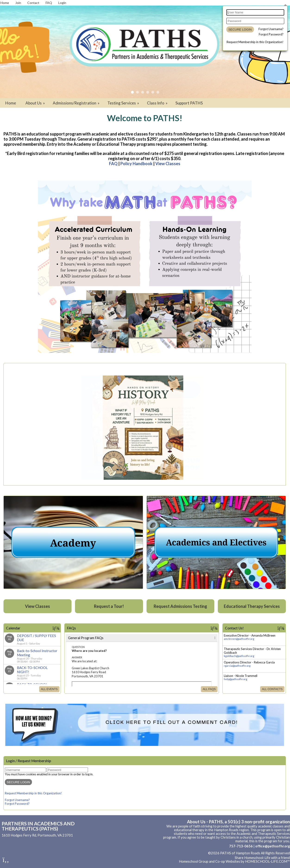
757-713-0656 (241, 846)
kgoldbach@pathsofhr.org (239, 656)
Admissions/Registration (76, 103)
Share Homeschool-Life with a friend (262, 858)
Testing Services (124, 103)
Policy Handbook (136, 164)
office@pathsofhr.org (273, 846)
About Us (36, 103)
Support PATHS (189, 103)
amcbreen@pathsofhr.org (239, 639)
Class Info (158, 103)
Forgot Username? (271, 29)
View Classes (168, 164)
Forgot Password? (271, 34)
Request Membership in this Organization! (255, 42)
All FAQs (209, 689)
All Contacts (272, 689)
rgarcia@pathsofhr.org (237, 666)
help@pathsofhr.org (235, 679)
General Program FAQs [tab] (86, 638)
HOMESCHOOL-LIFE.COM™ (267, 861)
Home (11, 103)
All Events (49, 689)
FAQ (113, 164)
